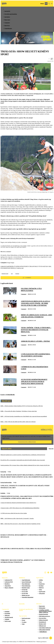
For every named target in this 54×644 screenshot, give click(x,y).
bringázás (17, 274)
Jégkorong (7, 615)
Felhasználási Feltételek (45, 630)
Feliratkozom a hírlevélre (27, 442)
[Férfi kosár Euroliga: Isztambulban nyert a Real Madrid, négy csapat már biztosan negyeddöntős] (27, 416)
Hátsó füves (7, 26)
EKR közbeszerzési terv (45, 616)
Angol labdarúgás (26, 580)
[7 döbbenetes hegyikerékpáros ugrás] (10, 373)
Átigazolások (8, 586)
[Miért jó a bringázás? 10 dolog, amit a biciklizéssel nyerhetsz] (10, 321)
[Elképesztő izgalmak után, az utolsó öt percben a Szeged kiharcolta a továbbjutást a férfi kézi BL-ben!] (27, 455)
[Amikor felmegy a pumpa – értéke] (10, 347)
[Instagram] (45, 572)
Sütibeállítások (43, 632)
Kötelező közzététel (43, 614)
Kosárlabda (7, 613)
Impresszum (42, 606)
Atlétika (41, 580)
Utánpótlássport (8, 28)
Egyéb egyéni (42, 592)
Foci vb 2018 (25, 592)
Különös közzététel (43, 620)
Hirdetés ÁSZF (43, 624)
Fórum (23, 620)
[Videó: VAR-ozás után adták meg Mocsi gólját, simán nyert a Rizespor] (27, 422)
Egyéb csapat (8, 621)
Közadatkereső (42, 622)
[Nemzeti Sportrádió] (46, 4)
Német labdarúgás (26, 586)
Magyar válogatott (9, 588)
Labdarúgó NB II (9, 582)
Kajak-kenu (42, 584)
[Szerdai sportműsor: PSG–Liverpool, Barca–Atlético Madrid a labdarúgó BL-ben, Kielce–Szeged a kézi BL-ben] (27, 465)
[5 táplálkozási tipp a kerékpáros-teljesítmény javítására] (10, 360)
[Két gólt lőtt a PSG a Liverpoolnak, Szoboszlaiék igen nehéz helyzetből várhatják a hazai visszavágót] (27, 460)
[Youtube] (51, 572)
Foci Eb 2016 (25, 593)
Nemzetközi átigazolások (28, 597)
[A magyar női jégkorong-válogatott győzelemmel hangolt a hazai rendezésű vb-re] (27, 503)
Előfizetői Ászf (42, 626)
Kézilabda (3, 493)
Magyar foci (5, 578)
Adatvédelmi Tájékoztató (45, 628)
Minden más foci (26, 595)
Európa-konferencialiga (6, 482)
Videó (23, 624)
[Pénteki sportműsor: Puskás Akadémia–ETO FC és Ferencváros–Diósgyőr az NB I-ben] (27, 406)
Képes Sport (7, 20)
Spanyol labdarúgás (26, 582)
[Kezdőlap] (4, 4)
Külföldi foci (22, 578)
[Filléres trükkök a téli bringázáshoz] (10, 294)
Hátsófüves (7, 584)
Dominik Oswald (5, 274)
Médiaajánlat (42, 608)
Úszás (40, 582)
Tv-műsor (24, 622)
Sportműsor (7, 17)
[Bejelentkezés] (42, 4)
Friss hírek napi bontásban (11, 14)
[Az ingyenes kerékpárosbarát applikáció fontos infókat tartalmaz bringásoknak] (10, 385)
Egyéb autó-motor (26, 618)
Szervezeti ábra (43, 618)
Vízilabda (7, 619)
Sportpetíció (7, 11)
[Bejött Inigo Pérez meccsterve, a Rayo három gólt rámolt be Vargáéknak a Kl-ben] (27, 524)
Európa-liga (3, 472)
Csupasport (7, 23)
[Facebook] (48, 572)
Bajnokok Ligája (26, 588)
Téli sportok (42, 593)
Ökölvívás (41, 588)
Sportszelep (22, 604)
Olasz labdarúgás (26, 584)
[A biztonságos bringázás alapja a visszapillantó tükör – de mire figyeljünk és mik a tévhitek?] (10, 307)
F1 (3, 604)
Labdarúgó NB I (8, 580)
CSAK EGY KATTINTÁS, (7, 266)
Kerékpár (41, 586)
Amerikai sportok (9, 617)
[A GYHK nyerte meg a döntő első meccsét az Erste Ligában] (27, 513)
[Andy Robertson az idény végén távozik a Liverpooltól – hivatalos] (27, 519)
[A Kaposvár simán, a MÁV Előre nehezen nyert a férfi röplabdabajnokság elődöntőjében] (27, 508)
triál (12, 274)
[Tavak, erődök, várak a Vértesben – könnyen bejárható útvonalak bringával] (10, 334)
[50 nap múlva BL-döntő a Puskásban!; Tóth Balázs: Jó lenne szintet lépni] (27, 411)
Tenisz (40, 590)
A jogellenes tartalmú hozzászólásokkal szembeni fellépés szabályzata (45, 611)
